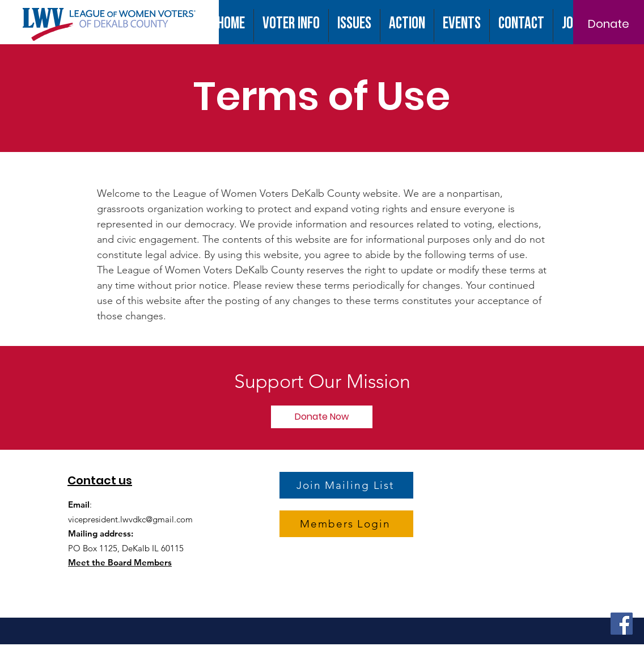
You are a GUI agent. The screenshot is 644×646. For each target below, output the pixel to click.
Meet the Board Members (120, 562)
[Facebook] (622, 624)
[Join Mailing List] (346, 485)
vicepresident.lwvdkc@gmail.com (130, 519)
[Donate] (608, 24)
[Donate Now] (322, 417)
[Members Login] (346, 524)
